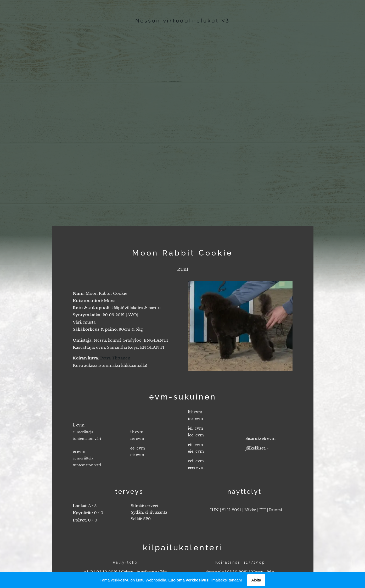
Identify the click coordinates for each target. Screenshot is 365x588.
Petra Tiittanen (115, 358)
